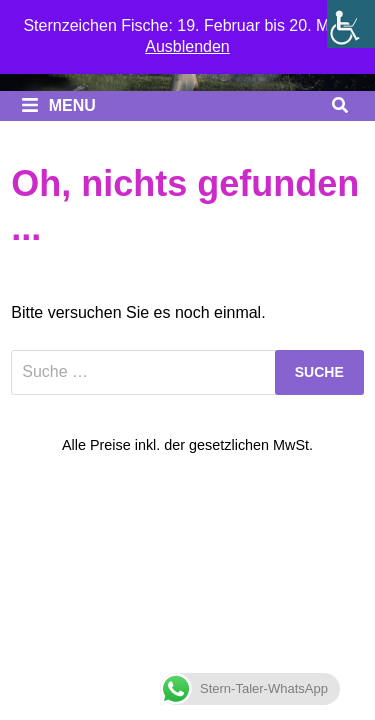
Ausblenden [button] (187, 46)
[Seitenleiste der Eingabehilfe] (351, 24)
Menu (58, 105)
